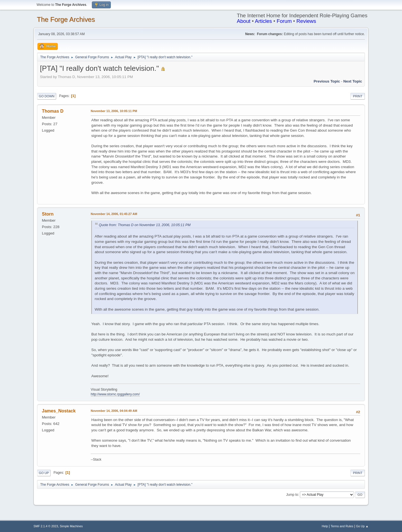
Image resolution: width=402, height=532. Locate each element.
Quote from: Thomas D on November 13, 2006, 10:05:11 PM (145, 225)
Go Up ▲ (362, 526)
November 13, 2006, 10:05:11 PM (114, 111)
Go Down (47, 96)
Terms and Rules (342, 526)
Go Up (44, 473)
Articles (263, 21)
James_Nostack (59, 411)
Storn (48, 214)
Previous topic (327, 81)
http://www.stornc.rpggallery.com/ (115, 394)
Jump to (292, 495)
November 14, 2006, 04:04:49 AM (114, 411)
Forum (284, 21)
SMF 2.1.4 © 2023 (46, 526)
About (244, 21)
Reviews (306, 21)
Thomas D (53, 111)
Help (325, 526)
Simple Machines (71, 526)
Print (358, 96)
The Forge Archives (66, 19)
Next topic (353, 81)
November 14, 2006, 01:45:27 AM (114, 214)
